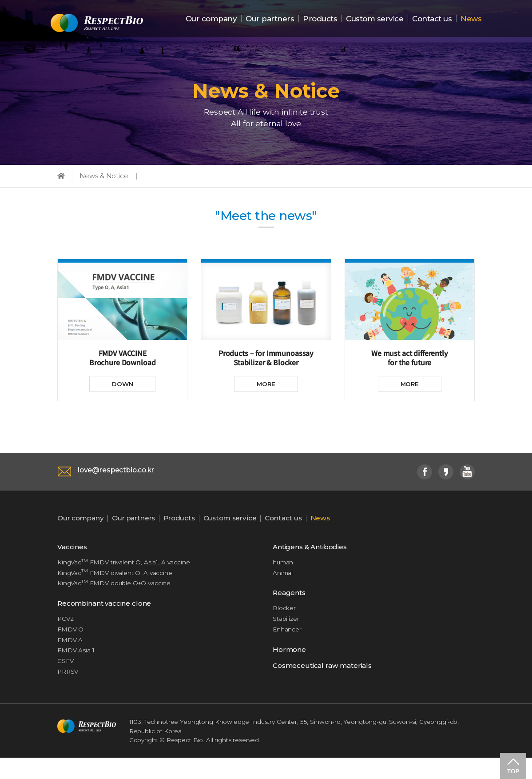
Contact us (432, 19)
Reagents (290, 606)
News (471, 19)
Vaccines (73, 557)
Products (320, 19)
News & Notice (106, 180)
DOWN (122, 392)
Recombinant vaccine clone (108, 617)
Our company (211, 19)
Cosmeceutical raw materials (326, 683)
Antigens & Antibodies (313, 557)
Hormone (290, 666)
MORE (266, 392)
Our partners (270, 19)
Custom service (375, 19)
